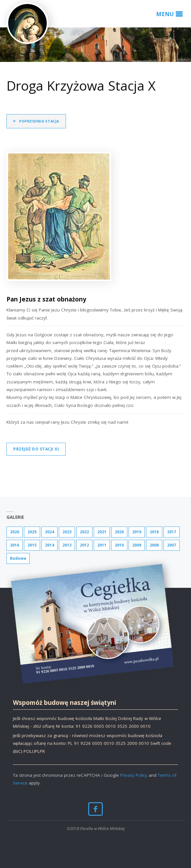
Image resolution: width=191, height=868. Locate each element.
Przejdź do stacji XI (36, 449)
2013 (67, 545)
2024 (49, 532)
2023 (67, 532)
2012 (84, 545)
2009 (137, 545)
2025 (32, 532)
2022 (84, 532)
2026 (15, 532)
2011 (102, 545)
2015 (32, 545)
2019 (137, 532)
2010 (119, 545)
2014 (49, 545)
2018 (154, 532)
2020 (119, 532)
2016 (15, 545)
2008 (154, 545)
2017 (172, 532)
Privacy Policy (134, 775)
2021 (102, 532)
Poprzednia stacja (39, 121)
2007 (172, 545)
